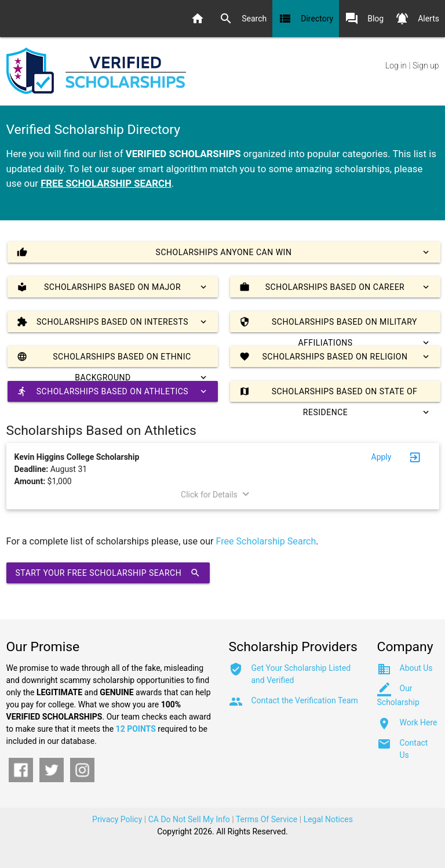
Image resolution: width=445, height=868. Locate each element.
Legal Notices (328, 819)
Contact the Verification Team (305, 700)
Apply (382, 457)
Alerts (417, 19)
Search (243, 19)
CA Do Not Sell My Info (189, 819)
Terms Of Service (267, 819)
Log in (396, 66)
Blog (364, 19)
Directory (306, 19)
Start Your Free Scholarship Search (108, 573)
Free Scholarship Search (266, 541)
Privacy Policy (117, 819)
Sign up (426, 66)
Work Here (419, 722)
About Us (416, 668)
